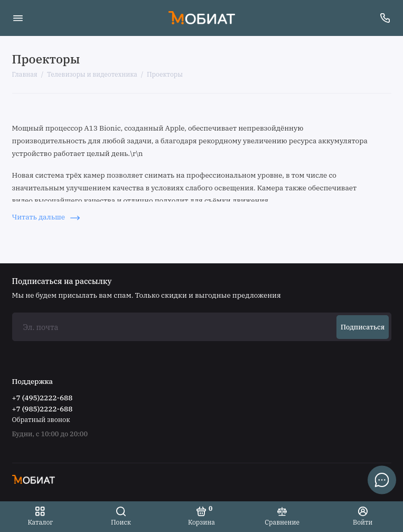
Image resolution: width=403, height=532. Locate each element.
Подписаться (363, 327)
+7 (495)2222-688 (43, 398)
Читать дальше (46, 217)
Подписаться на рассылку (62, 281)
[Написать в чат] (382, 480)
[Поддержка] (386, 18)
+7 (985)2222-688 (43, 409)
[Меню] (18, 18)
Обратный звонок (41, 419)
